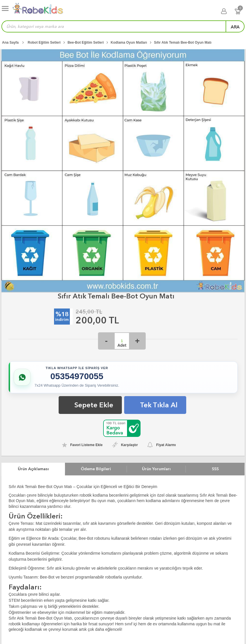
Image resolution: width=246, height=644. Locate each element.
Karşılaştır (129, 445)
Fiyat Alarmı (166, 445)
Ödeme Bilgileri (96, 469)
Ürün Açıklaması (33, 469)
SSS (215, 469)
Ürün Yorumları (156, 469)
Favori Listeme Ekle (86, 445)
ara (235, 27)
